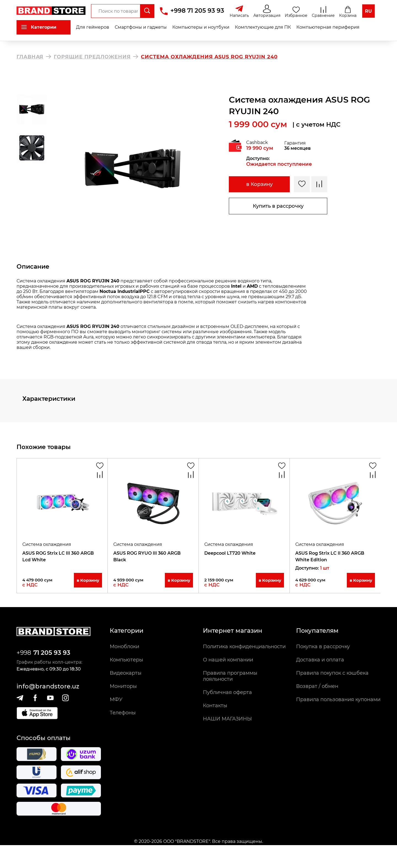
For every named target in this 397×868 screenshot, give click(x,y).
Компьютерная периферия (328, 27)
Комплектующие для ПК (263, 27)
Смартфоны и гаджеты (141, 27)
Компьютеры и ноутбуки (201, 27)
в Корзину (259, 184)
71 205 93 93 (52, 653)
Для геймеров (93, 27)
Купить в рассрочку (278, 206)
